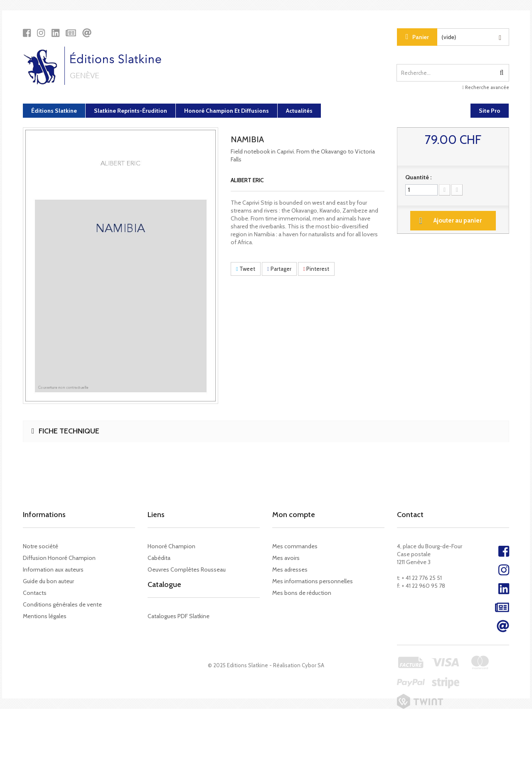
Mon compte (294, 515)
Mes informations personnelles (313, 581)
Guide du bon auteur (48, 581)
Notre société (41, 546)
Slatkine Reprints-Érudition (131, 111)
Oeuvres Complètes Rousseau (187, 569)
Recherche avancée (486, 87)
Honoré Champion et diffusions (227, 111)
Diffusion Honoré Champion (59, 558)
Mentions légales (45, 616)
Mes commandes (295, 546)
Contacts (35, 593)
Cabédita (159, 558)
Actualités (299, 111)
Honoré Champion (171, 546)
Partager (279, 269)
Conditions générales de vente (62, 604)
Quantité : (418, 177)
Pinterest (316, 269)
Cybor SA (313, 721)
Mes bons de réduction (302, 593)
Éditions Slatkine (54, 111)
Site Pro (490, 111)
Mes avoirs (286, 558)
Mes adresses (290, 569)
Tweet (246, 269)
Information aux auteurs (53, 569)
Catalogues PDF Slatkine (179, 625)
